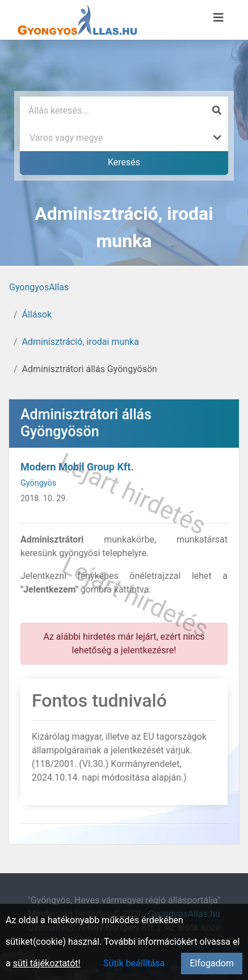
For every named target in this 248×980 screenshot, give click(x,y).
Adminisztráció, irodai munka (81, 342)
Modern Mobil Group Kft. (77, 467)
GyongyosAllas (39, 287)
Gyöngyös (38, 483)
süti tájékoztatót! (47, 963)
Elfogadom (212, 963)
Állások (37, 314)
